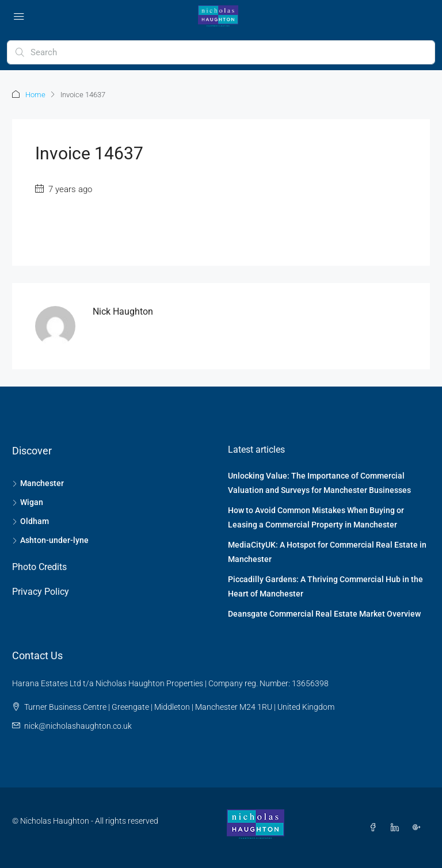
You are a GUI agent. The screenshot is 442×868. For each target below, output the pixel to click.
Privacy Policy (41, 592)
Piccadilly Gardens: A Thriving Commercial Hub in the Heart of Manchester (325, 586)
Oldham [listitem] (31, 521)
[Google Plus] (419, 828)
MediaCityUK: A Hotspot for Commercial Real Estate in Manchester (327, 552)
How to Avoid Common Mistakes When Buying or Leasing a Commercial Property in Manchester (316, 517)
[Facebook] (375, 828)
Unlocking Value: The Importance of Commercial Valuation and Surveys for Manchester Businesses (319, 483)
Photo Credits (39, 567)
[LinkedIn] (397, 828)
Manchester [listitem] (38, 483)
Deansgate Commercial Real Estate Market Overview (324, 614)
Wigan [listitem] (28, 502)
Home (35, 95)
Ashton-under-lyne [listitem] (50, 540)
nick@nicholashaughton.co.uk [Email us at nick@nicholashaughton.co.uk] (78, 726)
